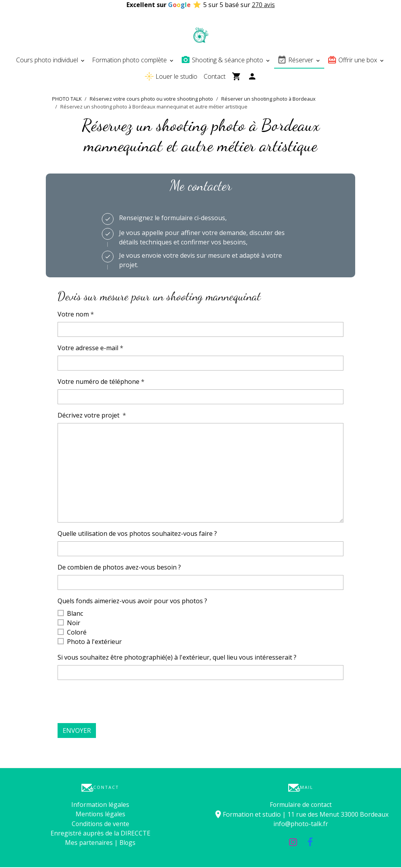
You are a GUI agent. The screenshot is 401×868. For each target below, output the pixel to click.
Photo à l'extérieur (94, 643)
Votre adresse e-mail (88, 349)
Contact (215, 78)
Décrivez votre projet (89, 416)
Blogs (128, 843)
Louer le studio (171, 78)
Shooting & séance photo (223, 61)
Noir (74, 624)
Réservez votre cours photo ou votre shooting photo (151, 100)
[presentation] (117, 703)
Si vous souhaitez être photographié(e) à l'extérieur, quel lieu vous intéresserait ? (177, 658)
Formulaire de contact (301, 806)
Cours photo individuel (48, 61)
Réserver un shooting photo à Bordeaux (268, 100)
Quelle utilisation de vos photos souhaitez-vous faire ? (137, 535)
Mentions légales (100, 815)
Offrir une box (353, 61)
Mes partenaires (89, 843)
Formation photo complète (130, 61)
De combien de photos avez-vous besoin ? (119, 568)
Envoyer (77, 732)
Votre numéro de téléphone (98, 383)
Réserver (296, 61)
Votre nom (73, 315)
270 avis (263, 5)
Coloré (77, 633)
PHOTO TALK (67, 100)
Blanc (75, 615)
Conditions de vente (100, 825)
